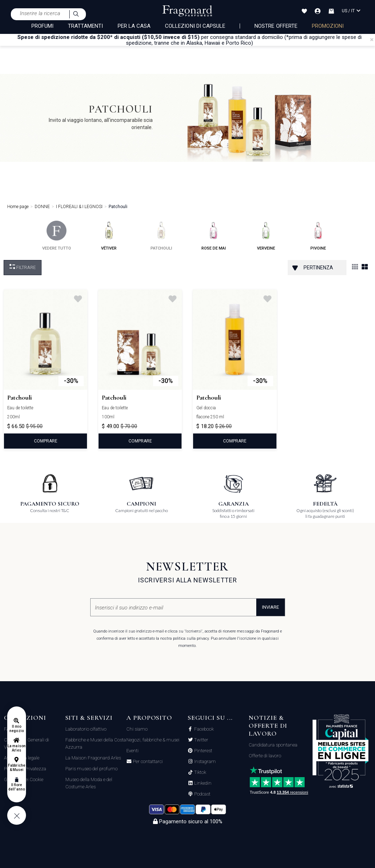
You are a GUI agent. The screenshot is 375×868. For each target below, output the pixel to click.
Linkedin (202, 783)
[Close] (372, 40)
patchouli (161, 236)
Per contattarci (147, 762)
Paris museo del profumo (91, 769)
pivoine (318, 236)
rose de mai (214, 236)
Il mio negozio (16, 729)
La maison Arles (16, 748)
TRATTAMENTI (86, 26)
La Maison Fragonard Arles (93, 758)
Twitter (201, 740)
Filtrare (23, 267)
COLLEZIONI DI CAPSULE (195, 26)
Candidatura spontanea (273, 745)
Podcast (202, 794)
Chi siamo (137, 729)
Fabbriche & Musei (16, 768)
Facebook (203, 729)
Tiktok (200, 772)
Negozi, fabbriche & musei (153, 740)
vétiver (109, 236)
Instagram (204, 762)
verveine (266, 236)
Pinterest (203, 751)
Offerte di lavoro (265, 756)
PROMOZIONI (328, 26)
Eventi (132, 751)
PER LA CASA (134, 26)
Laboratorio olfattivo (86, 729)
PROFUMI (42, 26)
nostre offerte (276, 26)
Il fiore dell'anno (16, 787)
